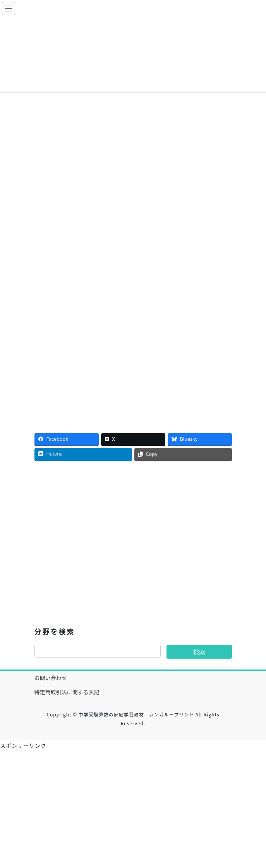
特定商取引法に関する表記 (67, 692)
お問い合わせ (51, 678)
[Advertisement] (133, 135)
